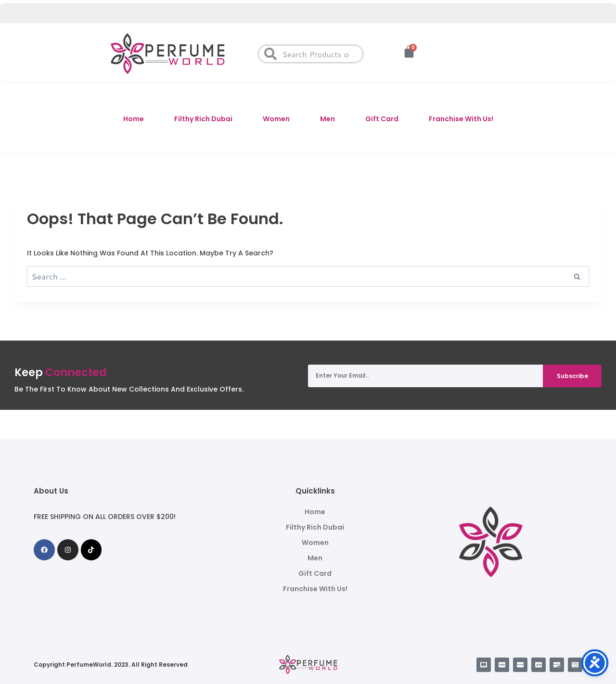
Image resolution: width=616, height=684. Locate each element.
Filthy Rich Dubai (203, 119)
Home (134, 119)
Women (276, 119)
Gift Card (382, 119)
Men (327, 119)
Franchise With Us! (461, 119)
